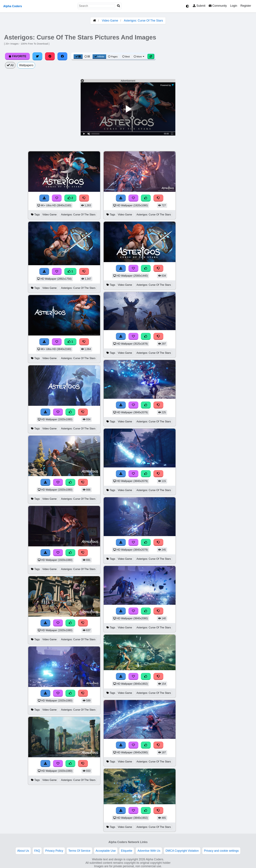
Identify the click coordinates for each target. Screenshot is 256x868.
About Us (23, 851)
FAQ (37, 851)
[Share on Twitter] (37, 56)
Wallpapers (26, 65)
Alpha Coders (13, 6)
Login (234, 6)
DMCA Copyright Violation (182, 851)
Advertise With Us (149, 851)
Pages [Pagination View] (113, 57)
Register (246, 6)
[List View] (87, 57)
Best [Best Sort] (126, 57)
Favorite (17, 56)
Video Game (110, 21)
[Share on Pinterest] (50, 56)
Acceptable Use (106, 851)
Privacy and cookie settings (221, 851)
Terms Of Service (79, 851)
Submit (199, 6)
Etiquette (127, 851)
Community (218, 6)
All (10, 65)
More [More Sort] (139, 57)
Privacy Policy (54, 851)
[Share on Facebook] (62, 56)
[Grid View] (78, 57)
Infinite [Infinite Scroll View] (99, 57)
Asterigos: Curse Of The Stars (144, 21)
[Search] (119, 6)
